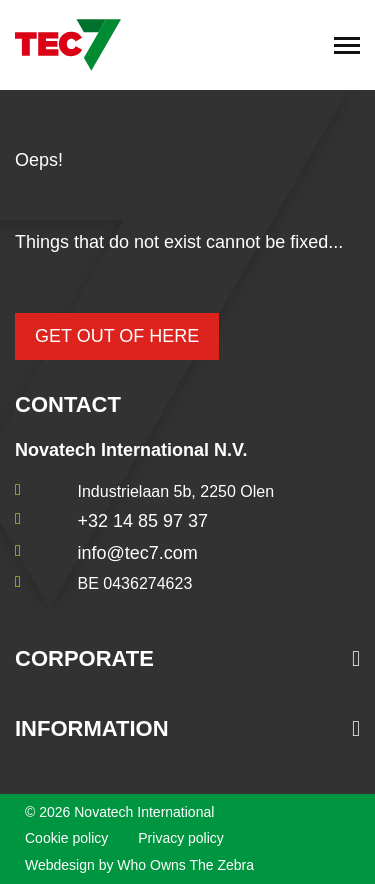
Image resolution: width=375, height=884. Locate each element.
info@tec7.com (138, 553)
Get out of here (117, 336)
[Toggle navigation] (347, 45)
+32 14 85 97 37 (143, 521)
